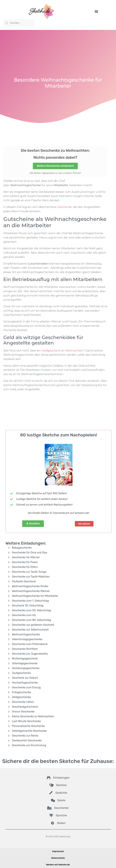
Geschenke (64, 207)
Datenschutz (58, 858)
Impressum (58, 851)
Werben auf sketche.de (58, 865)
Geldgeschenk (51, 351)
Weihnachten (74, 351)
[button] (96, 11)
